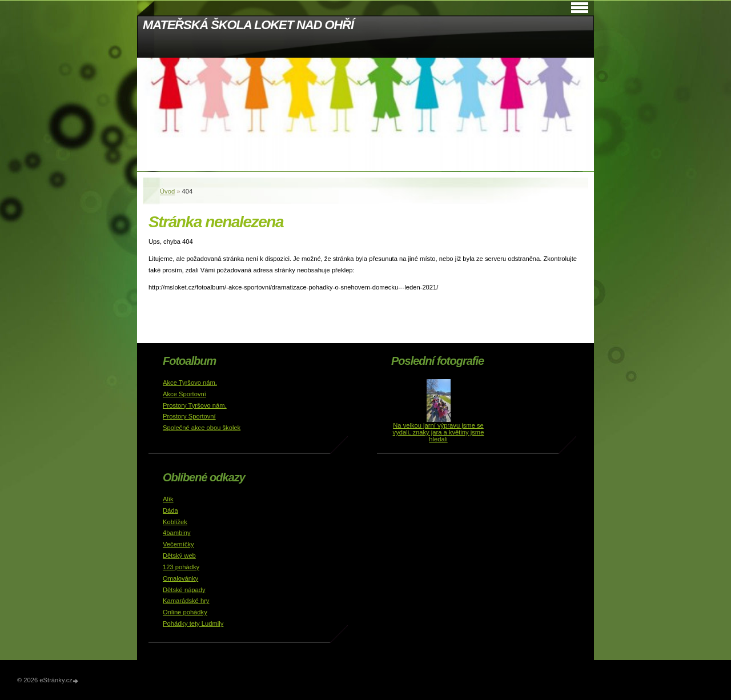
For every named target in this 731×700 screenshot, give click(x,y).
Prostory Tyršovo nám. (195, 405)
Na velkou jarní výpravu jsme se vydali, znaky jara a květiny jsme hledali (439, 432)
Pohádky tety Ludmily (193, 623)
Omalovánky (180, 578)
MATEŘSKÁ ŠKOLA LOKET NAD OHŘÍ (248, 25)
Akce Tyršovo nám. (190, 383)
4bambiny (177, 533)
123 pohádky (181, 567)
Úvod (167, 191)
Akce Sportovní (184, 394)
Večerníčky (178, 544)
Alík (168, 499)
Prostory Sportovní (189, 416)
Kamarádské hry (186, 601)
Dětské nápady (184, 590)
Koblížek (175, 522)
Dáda (170, 510)
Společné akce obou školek (202, 428)
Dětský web (179, 556)
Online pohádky (185, 612)
